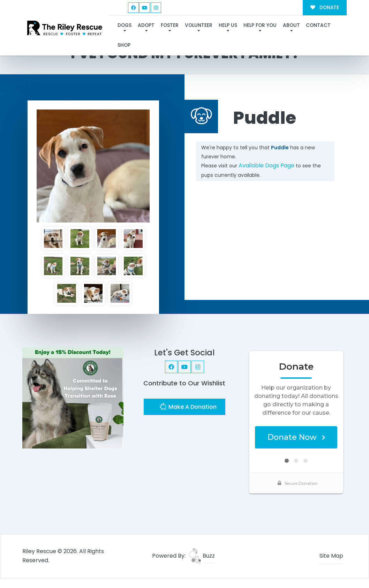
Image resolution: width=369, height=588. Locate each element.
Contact (318, 25)
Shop (124, 45)
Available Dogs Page (266, 165)
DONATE (325, 7)
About (291, 25)
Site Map (331, 556)
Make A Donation (188, 408)
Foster (170, 25)
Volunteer (199, 25)
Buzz (202, 556)
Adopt (146, 25)
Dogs (125, 25)
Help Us (228, 25)
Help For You (260, 25)
